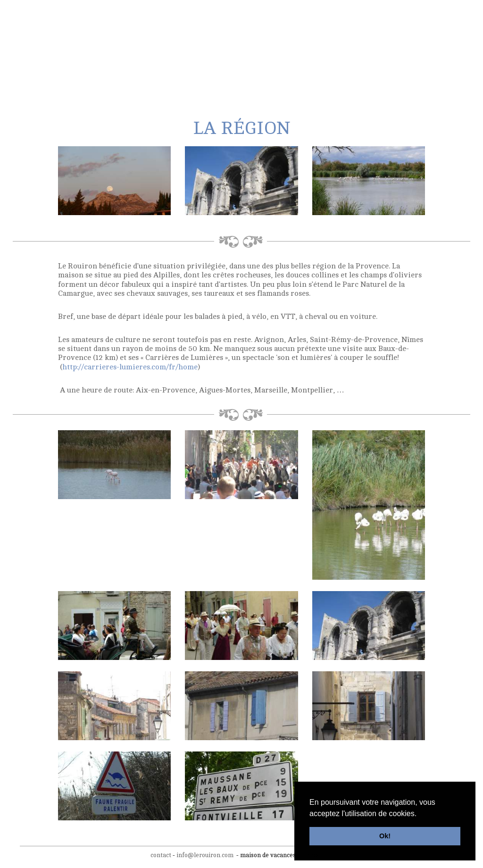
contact (161, 854)
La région (179, 67)
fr (433, 13)
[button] (420, 814)
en (442, 13)
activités (229, 67)
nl (424, 13)
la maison (60, 67)
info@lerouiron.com (205, 854)
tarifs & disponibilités (302, 67)
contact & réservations (400, 67)
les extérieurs (120, 67)
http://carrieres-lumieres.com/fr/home (130, 366)
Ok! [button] (385, 836)
